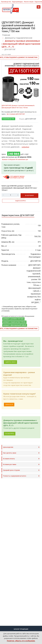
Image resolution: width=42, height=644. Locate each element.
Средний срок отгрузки (11, 470)
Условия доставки (10, 464)
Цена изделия (8, 447)
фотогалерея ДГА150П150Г (16, 114)
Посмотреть (10, 434)
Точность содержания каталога (15, 476)
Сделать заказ (10, 362)
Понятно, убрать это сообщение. (21, 641)
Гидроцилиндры (17, 2)
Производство (6, 2)
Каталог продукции (21, 629)
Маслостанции (29, 2)
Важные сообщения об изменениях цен (15, 159)
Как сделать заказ (10, 453)
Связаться (9, 404)
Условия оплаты (9, 459)
